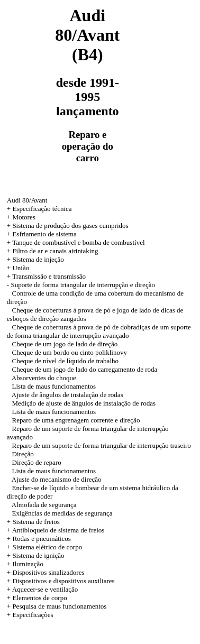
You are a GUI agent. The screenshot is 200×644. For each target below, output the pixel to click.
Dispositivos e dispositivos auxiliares (63, 581)
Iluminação (28, 564)
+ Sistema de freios (33, 522)
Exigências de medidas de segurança (62, 513)
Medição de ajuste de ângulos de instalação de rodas (84, 403)
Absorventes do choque (44, 378)
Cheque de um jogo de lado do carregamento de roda (85, 369)
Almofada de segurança (44, 505)
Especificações (33, 615)
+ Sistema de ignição (36, 555)
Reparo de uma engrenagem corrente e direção (76, 420)
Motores (24, 217)
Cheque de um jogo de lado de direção (65, 344)
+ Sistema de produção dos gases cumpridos (68, 226)
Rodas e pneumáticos (41, 539)
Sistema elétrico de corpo (47, 547)
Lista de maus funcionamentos (54, 386)
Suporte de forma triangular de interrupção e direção (83, 285)
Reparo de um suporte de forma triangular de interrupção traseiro (102, 445)
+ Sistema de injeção (35, 259)
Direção (23, 454)
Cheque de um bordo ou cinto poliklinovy (70, 352)
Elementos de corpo (39, 598)
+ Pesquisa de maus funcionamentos (57, 606)
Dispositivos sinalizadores (48, 572)
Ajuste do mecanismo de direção (57, 479)
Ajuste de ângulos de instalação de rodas (67, 395)
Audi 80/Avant (27, 200)
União (21, 268)
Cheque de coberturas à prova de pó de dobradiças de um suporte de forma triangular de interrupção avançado (99, 331)
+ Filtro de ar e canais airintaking (53, 251)
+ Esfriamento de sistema (42, 234)
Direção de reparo (37, 462)
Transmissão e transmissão (49, 276)
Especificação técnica (42, 209)
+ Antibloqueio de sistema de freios (56, 530)
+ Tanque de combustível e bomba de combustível (76, 242)
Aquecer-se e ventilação (45, 589)
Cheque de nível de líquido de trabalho (65, 361)
